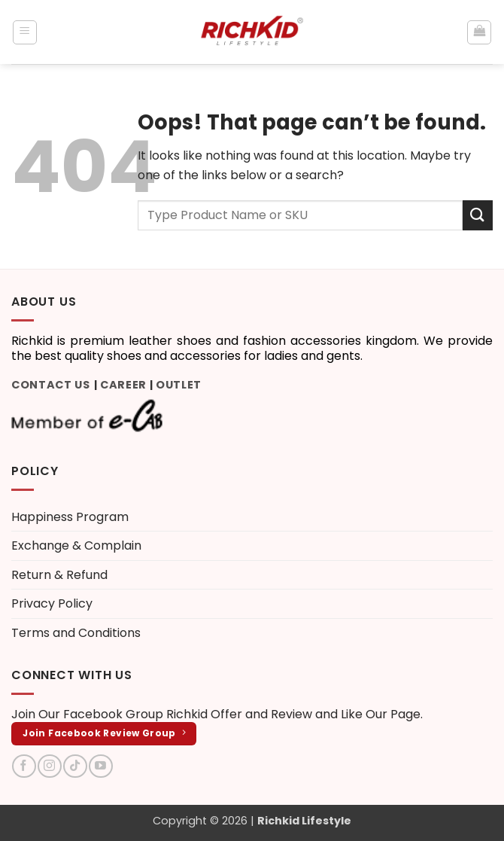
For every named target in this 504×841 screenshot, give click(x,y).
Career (123, 385)
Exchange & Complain (76, 545)
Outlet (179, 385)
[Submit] (478, 215)
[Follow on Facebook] (24, 766)
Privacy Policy (52, 603)
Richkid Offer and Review (239, 714)
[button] (25, 32)
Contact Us (51, 385)
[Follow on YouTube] (100, 766)
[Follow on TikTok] (75, 766)
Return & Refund (59, 575)
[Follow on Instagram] (49, 766)
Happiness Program (70, 517)
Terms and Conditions (76, 633)
